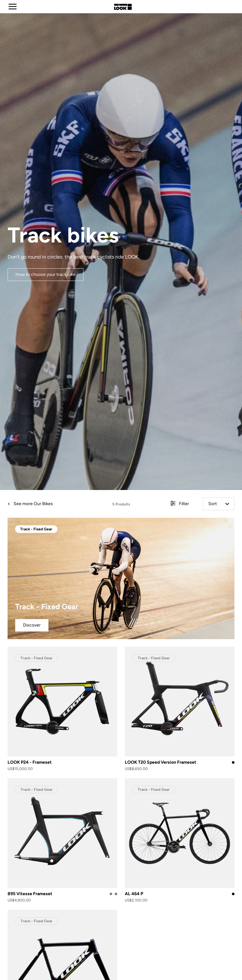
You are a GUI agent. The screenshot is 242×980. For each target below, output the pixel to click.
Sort (219, 504)
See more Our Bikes (30, 504)
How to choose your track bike (46, 274)
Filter (180, 504)
